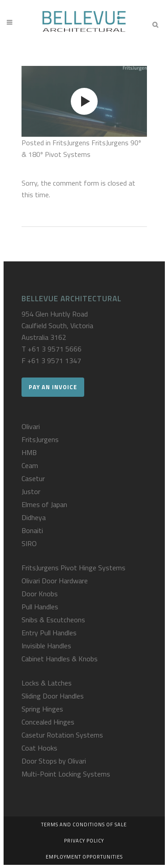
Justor (31, 491)
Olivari (31, 426)
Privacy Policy (84, 841)
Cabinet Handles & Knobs (60, 659)
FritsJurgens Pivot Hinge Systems (73, 568)
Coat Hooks (39, 748)
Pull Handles (40, 607)
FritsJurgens (40, 439)
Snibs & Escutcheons (53, 620)
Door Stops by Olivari (54, 761)
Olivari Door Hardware (55, 581)
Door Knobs (40, 594)
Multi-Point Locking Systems (66, 774)
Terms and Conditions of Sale (84, 825)
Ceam (30, 465)
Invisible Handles (46, 646)
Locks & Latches (47, 683)
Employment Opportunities (84, 857)
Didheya (34, 517)
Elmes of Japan (44, 504)
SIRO (29, 543)
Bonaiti (32, 530)
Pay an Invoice (53, 387)
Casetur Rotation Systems (62, 735)
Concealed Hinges (48, 722)
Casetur (33, 478)
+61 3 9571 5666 (55, 349)
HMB (29, 452)
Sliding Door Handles (53, 696)
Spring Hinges (42, 709)
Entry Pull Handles (49, 633)
